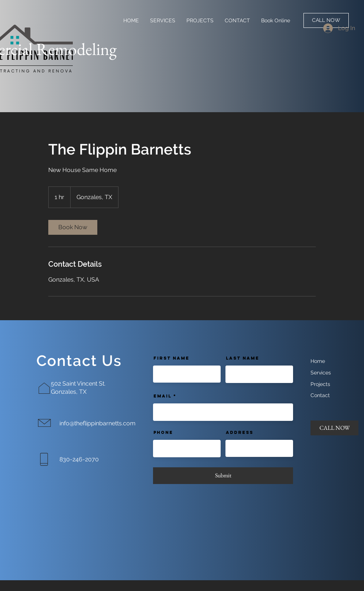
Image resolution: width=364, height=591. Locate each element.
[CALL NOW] (326, 20)
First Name (171, 358)
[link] (73, 227)
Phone (163, 432)
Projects (320, 384)
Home (318, 361)
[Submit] (223, 476)
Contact (320, 395)
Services (321, 373)
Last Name (243, 358)
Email (162, 396)
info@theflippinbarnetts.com (97, 423)
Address (240, 432)
